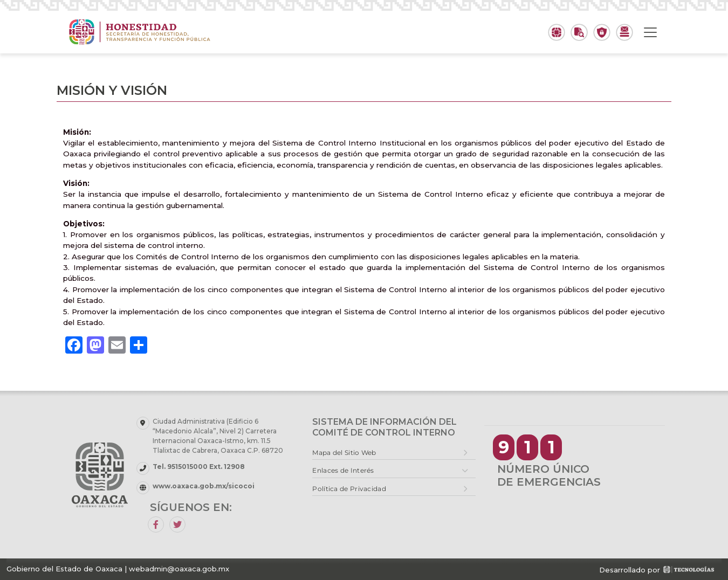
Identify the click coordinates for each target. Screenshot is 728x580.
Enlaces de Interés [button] (343, 470)
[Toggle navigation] (650, 32)
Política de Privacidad (349, 489)
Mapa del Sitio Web (344, 453)
